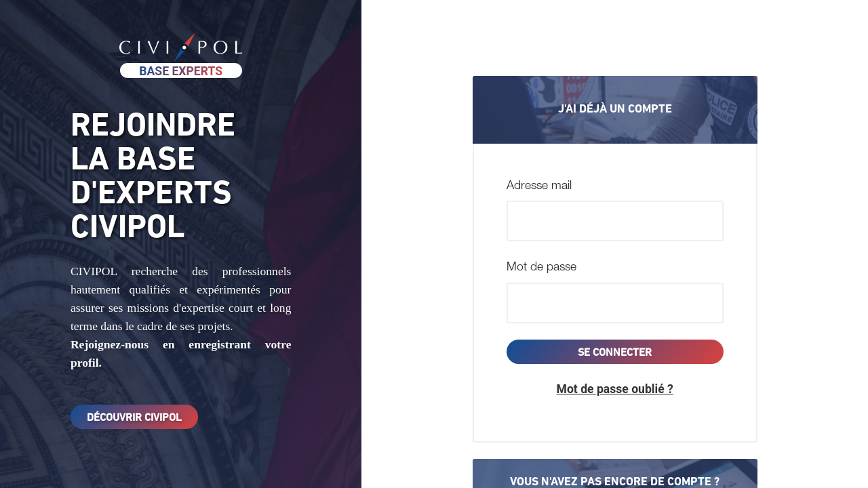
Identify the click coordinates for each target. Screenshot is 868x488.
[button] (615, 389)
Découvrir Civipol (134, 418)
